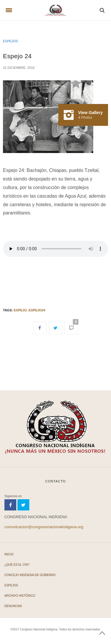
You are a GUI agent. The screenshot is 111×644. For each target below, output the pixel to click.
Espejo (20, 310)
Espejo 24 (17, 56)
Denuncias (13, 606)
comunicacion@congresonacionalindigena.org (44, 527)
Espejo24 (37, 310)
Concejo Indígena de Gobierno (30, 575)
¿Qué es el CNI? (17, 565)
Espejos (11, 41)
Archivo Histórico (20, 596)
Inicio (9, 554)
